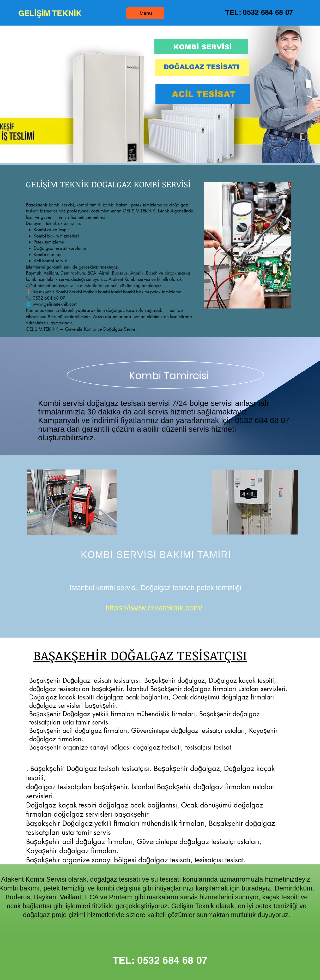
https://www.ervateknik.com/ (154, 608)
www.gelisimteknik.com (55, 304)
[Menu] (146, 13)
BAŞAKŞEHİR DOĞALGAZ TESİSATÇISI (140, 655)
